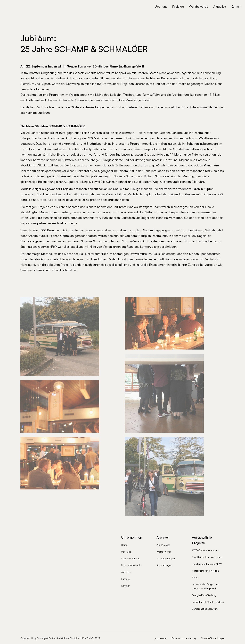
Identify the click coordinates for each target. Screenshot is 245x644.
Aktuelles (220, 6)
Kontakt (236, 6)
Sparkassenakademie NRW (207, 564)
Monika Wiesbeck (131, 565)
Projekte (178, 6)
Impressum (161, 638)
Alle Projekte (163, 545)
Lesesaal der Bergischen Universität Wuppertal (205, 586)
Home (124, 545)
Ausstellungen (164, 565)
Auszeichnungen (166, 558)
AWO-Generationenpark (205, 550)
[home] (25, 6)
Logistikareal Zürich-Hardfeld (208, 602)
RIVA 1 (195, 577)
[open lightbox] (60, 335)
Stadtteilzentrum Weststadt (207, 557)
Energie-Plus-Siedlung (204, 595)
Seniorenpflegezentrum (205, 609)
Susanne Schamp (131, 558)
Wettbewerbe (199, 6)
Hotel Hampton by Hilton (205, 571)
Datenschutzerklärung (184, 638)
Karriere (125, 579)
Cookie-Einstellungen (213, 638)
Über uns (161, 6)
